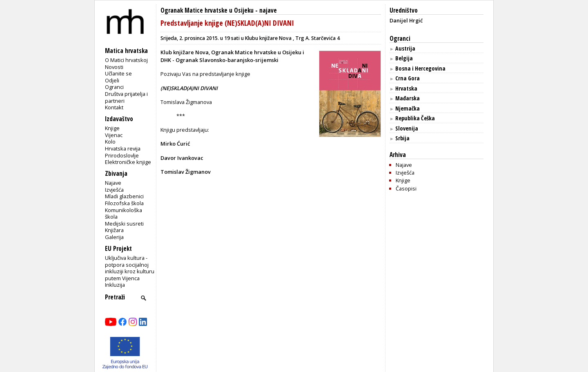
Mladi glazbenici (124, 196)
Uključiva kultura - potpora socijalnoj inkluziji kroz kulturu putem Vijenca (130, 268)
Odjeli (112, 80)
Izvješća (114, 190)
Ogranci (114, 87)
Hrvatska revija (123, 148)
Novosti (114, 67)
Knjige (112, 128)
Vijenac (114, 135)
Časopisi (406, 188)
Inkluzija (115, 285)
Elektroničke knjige (128, 162)
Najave (113, 183)
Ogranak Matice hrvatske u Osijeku (207, 10)
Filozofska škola (124, 203)
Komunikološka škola (124, 214)
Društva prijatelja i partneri (126, 97)
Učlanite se (118, 73)
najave (268, 10)
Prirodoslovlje (122, 155)
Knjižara (114, 230)
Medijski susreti (124, 224)
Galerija (114, 237)
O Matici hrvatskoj (126, 60)
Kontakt (114, 107)
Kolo (110, 142)
